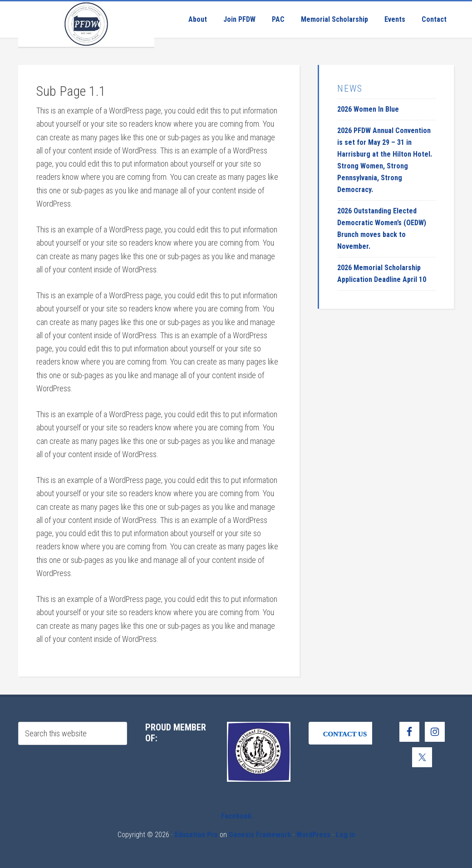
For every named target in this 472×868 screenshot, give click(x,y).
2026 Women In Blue (368, 109)
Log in (345, 835)
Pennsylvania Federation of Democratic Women (86, 24)
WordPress (313, 835)
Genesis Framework (260, 835)
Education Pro (196, 835)
